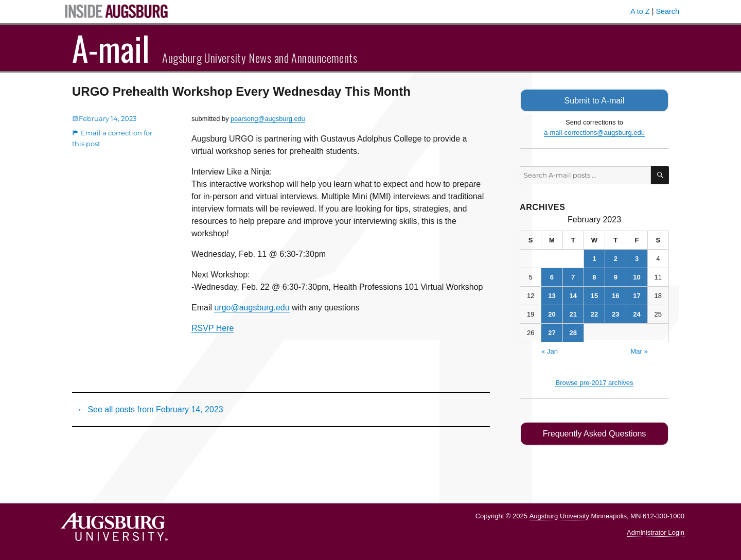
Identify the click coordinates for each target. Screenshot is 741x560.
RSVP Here (213, 328)
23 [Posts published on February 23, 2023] (615, 314)
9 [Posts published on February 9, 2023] (616, 277)
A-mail (111, 48)
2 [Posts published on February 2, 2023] (616, 258)
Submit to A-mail (594, 100)
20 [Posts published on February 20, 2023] (552, 314)
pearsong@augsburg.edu (268, 119)
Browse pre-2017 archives (594, 382)
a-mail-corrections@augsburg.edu (594, 132)
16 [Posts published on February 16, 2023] (615, 295)
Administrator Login (656, 532)
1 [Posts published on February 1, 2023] (594, 258)
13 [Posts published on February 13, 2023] (552, 295)
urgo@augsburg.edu (252, 308)
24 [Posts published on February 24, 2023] (637, 314)
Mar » (639, 351)
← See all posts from (150, 409)
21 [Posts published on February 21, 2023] (573, 314)
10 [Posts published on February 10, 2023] (637, 277)
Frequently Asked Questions (594, 433)
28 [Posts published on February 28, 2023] (573, 332)
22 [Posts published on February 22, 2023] (594, 314)
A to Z (640, 11)
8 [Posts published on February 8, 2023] (594, 277)
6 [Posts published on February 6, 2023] (552, 277)
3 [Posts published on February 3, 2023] (637, 258)
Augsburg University (559, 515)
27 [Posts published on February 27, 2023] (552, 332)
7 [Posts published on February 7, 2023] (573, 277)
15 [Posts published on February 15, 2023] (594, 295)
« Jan (550, 351)
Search (667, 11)
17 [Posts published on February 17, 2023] (637, 295)
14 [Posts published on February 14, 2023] (573, 295)
